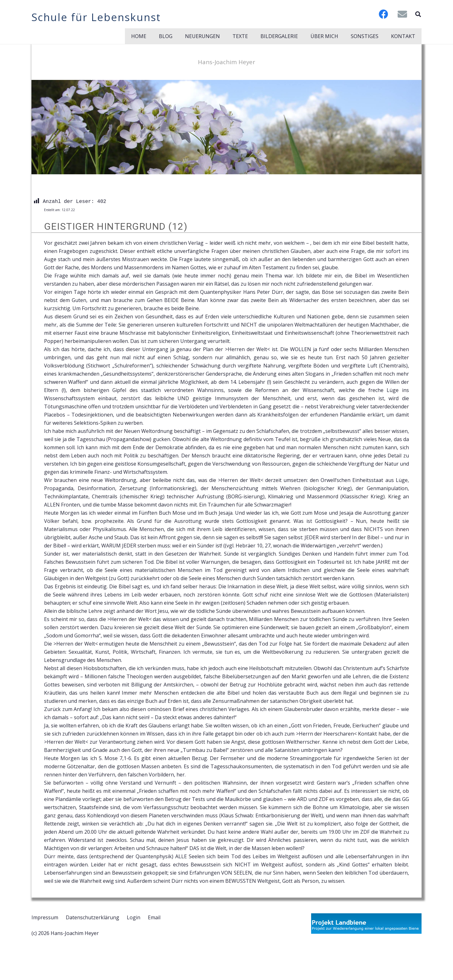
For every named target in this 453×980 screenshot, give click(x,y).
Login (134, 917)
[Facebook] (383, 14)
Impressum (45, 917)
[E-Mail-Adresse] (402, 14)
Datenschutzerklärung (92, 917)
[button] (418, 14)
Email (154, 917)
